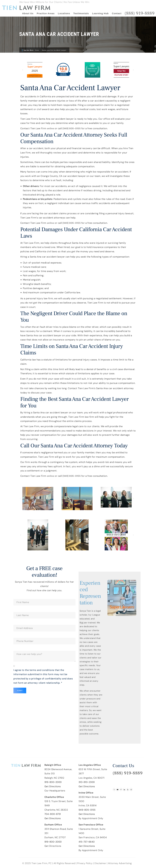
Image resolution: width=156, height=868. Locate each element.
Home (37, 50)
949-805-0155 (87, 810)
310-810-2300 (87, 782)
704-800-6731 (53, 814)
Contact (117, 13)
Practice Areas (46, 13)
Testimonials (81, 13)
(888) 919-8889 (128, 773)
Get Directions (53, 786)
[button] (23, 70)
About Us (28, 13)
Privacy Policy (85, 863)
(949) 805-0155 (72, 128)
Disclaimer (101, 863)
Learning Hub (100, 13)
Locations (64, 13)
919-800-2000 (53, 782)
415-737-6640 (87, 842)
